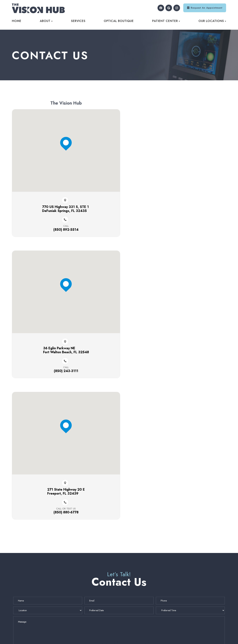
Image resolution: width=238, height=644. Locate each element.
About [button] (46, 21)
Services (78, 21)
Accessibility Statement (84, 638)
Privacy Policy (108, 638)
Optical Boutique (119, 21)
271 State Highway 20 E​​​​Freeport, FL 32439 (63, 352)
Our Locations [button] (212, 21)
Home (17, 21)
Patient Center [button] (166, 21)
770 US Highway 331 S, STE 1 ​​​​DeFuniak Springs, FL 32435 (63, 212)
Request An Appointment (207, 8)
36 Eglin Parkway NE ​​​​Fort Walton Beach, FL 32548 (175, 212)
